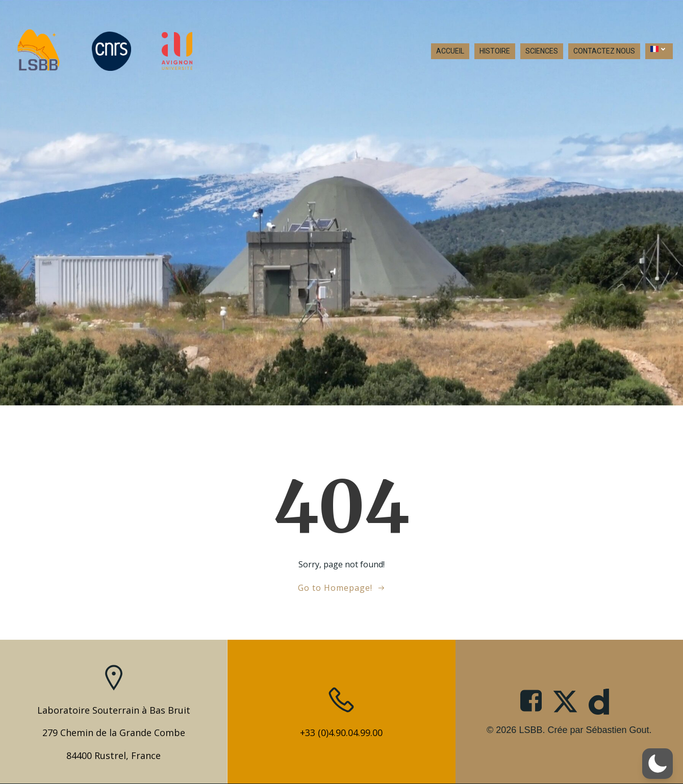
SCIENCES (542, 51)
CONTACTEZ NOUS (604, 51)
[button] (657, 764)
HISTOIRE (495, 51)
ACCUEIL (450, 51)
